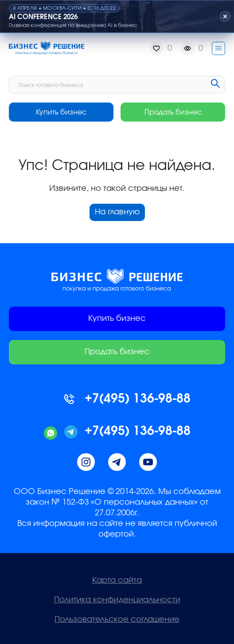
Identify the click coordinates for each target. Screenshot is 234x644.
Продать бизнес (173, 112)
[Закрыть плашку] (225, 16)
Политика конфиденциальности (117, 600)
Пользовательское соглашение (117, 620)
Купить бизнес (61, 112)
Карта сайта (117, 581)
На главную (117, 212)
